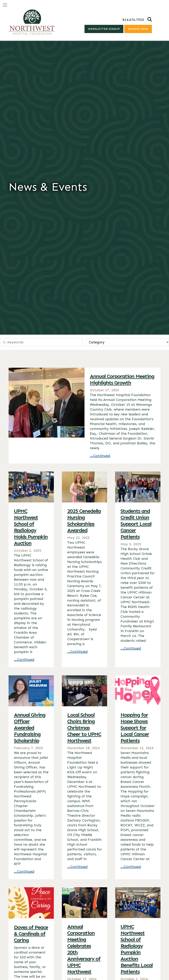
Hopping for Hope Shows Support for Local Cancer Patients (135, 728)
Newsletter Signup (104, 29)
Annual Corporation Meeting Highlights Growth (122, 379)
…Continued (100, 456)
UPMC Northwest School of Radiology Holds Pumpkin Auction (31, 527)
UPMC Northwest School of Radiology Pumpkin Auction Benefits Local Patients (137, 949)
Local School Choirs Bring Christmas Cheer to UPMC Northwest (84, 728)
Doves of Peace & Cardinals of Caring (31, 934)
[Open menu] (5, 5)
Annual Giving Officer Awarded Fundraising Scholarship (30, 728)
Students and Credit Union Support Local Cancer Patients (136, 524)
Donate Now (138, 29)
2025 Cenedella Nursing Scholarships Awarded (84, 521)
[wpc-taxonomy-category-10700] (128, 342)
